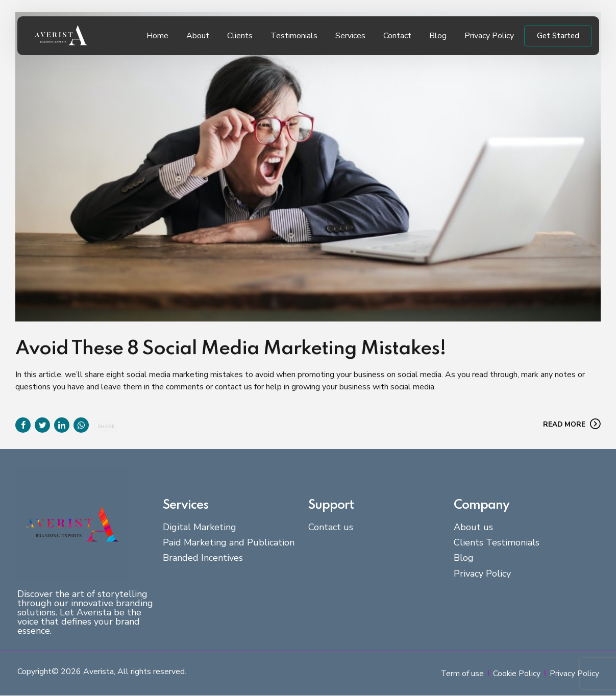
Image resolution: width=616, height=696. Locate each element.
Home (157, 36)
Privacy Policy (489, 36)
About (198, 36)
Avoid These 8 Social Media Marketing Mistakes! (231, 349)
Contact (397, 36)
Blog (438, 36)
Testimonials (294, 36)
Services (350, 36)
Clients (240, 36)
